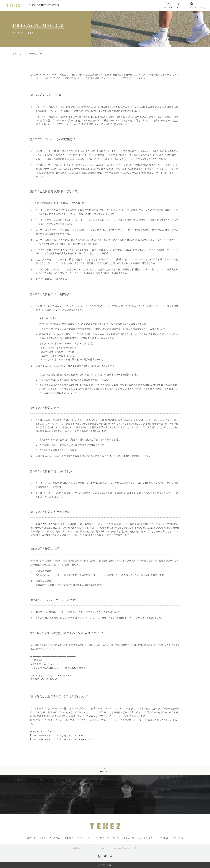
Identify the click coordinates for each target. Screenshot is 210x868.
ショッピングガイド (147, 838)
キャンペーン (83, 838)
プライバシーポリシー (99, 848)
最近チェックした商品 (50, 838)
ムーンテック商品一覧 (124, 838)
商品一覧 (31, 838)
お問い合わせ (79, 848)
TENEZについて (101, 838)
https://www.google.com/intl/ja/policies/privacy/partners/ (62, 739)
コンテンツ (178, 838)
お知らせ (165, 838)
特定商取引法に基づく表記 (126, 848)
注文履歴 (69, 838)
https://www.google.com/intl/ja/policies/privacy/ (57, 735)
